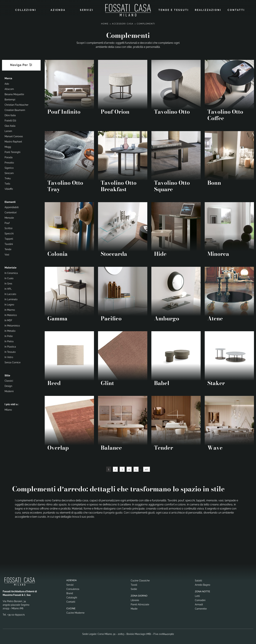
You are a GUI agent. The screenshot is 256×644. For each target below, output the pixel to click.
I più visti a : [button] (12, 404)
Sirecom (9, 172)
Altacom (9, 88)
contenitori (11, 212)
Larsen (8, 130)
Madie (134, 608)
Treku (8, 178)
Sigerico (9, 167)
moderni (9, 391)
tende (8, 249)
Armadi (199, 604)
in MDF (8, 320)
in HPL (8, 288)
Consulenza (73, 588)
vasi (7, 254)
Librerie (135, 599)
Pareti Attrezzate (140, 604)
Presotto (9, 162)
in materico (11, 314)
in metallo (10, 330)
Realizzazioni (208, 10)
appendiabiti (12, 207)
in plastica (10, 346)
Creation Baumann (15, 109)
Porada (9, 157)
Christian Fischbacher (17, 104)
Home (105, 23)
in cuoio (9, 278)
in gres (8, 283)
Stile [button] (7, 375)
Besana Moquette (14, 94)
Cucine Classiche (140, 580)
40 (147, 469)
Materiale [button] (10, 267)
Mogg (8, 146)
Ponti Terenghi (12, 151)
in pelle (9, 335)
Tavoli (134, 584)
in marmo (10, 309)
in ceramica (11, 272)
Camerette (201, 608)
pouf (7, 222)
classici (9, 380)
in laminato (11, 299)
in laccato (10, 293)
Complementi (146, 23)
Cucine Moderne (75, 612)
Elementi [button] (10, 201)
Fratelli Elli (10, 120)
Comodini (200, 599)
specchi (9, 233)
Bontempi (10, 99)
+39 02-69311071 (16, 614)
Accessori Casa (123, 23)
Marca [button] (8, 78)
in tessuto (10, 351)
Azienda (58, 10)
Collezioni (26, 10)
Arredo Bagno (202, 584)
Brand (70, 592)
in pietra (9, 341)
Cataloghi (72, 597)
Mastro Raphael (13, 141)
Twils (7, 183)
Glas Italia (10, 125)
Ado (7, 83)
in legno (9, 304)
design (8, 385)
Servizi (87, 10)
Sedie (134, 588)
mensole (9, 217)
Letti (197, 595)
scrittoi (8, 228)
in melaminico (12, 325)
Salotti (198, 580)
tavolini (9, 243)
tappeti (9, 238)
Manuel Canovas (14, 136)
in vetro (9, 357)
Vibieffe (9, 188)
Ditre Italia (10, 115)
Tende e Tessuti (174, 10)
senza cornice (13, 362)
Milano (8, 409)
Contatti (236, 10)
